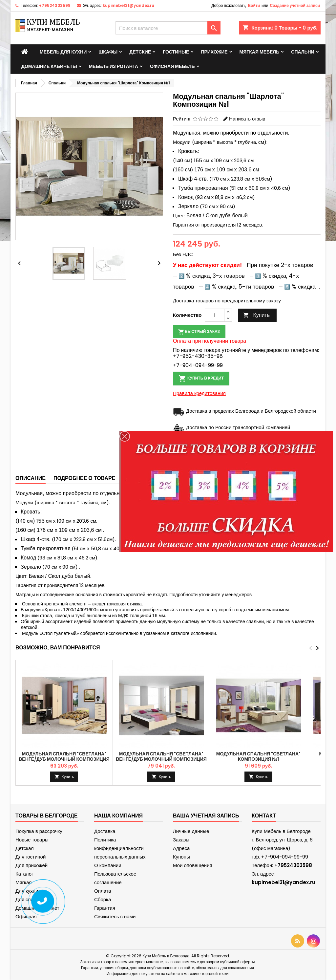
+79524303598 (55, 5)
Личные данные (191, 831)
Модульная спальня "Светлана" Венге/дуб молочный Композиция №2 (161, 759)
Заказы (181, 840)
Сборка (103, 899)
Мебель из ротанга (114, 66)
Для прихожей (31, 865)
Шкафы (108, 52)
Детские (140, 52)
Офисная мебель (172, 66)
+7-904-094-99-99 (198, 365)
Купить (256, 315)
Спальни (303, 52)
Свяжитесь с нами (115, 916)
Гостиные (176, 52)
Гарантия (105, 908)
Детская (25, 848)
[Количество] (215, 315)
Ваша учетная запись (206, 816)
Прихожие (214, 52)
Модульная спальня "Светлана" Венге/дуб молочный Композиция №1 (64, 759)
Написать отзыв (247, 119)
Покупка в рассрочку (39, 831)
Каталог (24, 874)
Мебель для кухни (63, 52)
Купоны (181, 857)
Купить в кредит (201, 379)
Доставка (105, 831)
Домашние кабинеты (49, 66)
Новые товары (32, 840)
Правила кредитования (199, 393)
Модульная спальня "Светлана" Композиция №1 (258, 756)
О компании (108, 865)
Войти (254, 5)
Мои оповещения (193, 865)
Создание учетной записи (295, 5)
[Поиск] (168, 28)
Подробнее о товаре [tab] (84, 478)
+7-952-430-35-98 (198, 356)
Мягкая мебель (260, 52)
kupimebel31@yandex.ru (128, 5)
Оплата (103, 891)
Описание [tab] (31, 478)
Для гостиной (31, 857)
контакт (264, 816)
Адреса (181, 848)
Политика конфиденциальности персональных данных (120, 848)
